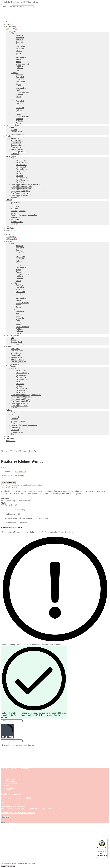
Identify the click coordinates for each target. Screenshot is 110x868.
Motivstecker (16, 143)
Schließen (6, 817)
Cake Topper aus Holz (19, 195)
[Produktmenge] (4, 480)
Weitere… (15, 198)
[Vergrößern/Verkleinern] (2, 820)
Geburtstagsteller (17, 134)
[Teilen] (7, 820)
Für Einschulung (22, 162)
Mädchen (14, 73)
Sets (12, 127)
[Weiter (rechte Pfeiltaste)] (4, 822)
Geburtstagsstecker (18, 152)
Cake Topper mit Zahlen (20, 191)
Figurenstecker (17, 147)
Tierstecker (15, 154)
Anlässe (9, 200)
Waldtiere (19, 66)
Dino (18, 44)
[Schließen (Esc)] (9, 820)
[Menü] (106, 840)
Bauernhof (20, 38)
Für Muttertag (21, 171)
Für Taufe (19, 176)
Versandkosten (21, 472)
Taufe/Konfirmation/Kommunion (24, 215)
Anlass (13, 158)
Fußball (19, 51)
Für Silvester (21, 182)
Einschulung (11, 26)
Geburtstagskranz (13, 125)
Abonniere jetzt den (18, 813)
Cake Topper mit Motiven (21, 189)
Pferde (18, 59)
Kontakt (9, 790)
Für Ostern (20, 173)
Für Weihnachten (22, 180)
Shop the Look (16, 132)
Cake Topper (11, 156)
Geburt (13, 204)
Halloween (15, 219)
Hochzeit (14, 208)
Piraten (18, 62)
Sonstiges (15, 451)
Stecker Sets (16, 138)
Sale (8, 226)
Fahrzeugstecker (17, 149)
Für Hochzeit (21, 167)
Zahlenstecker (16, 145)
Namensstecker (17, 141)
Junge (13, 99)
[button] (21, 485)
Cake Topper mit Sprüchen (21, 187)
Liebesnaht (5, 451)
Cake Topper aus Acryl (20, 193)
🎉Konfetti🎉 (12, 29)
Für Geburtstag (21, 165)
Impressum (10, 788)
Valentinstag (16, 217)
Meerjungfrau (21, 57)
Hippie (18, 53)
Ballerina (19, 35)
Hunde (18, 55)
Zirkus (18, 70)
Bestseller (10, 24)
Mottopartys (11, 241)
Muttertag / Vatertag (19, 211)
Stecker (9, 136)
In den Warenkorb (8, 483)
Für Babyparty (21, 160)
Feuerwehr (20, 49)
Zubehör (14, 130)
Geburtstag (15, 206)
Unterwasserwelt (22, 64)
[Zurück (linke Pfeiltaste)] (2, 822)
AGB (8, 785)
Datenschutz (11, 779)
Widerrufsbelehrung (14, 781)
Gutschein (10, 228)
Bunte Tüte (20, 42)
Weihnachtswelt (17, 222)
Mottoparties (11, 31)
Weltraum (19, 68)
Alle (12, 33)
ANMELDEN (7, 731)
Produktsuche (6, 7)
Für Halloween (21, 178)
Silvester (14, 224)
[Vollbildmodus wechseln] (4, 820)
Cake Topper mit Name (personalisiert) (26, 184)
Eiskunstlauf (20, 46)
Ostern (13, 213)
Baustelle (19, 40)
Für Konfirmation (22, 169)
